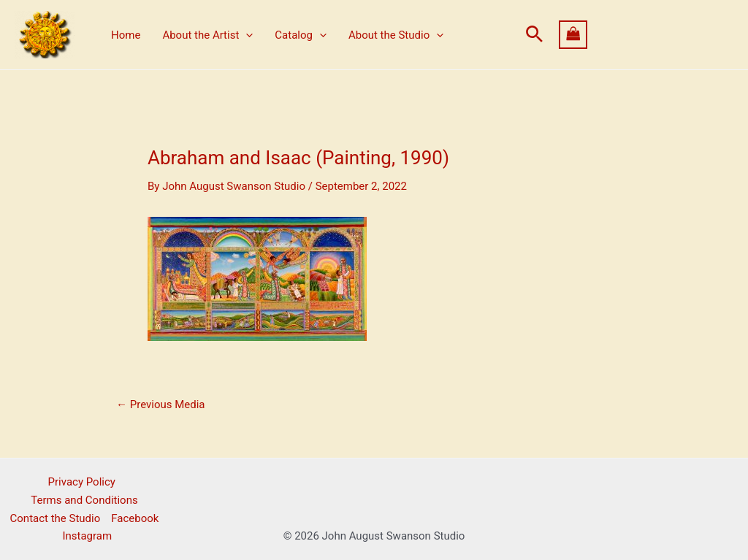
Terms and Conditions (84, 500)
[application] (246, 35)
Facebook (135, 518)
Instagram (87, 536)
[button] (534, 35)
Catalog (301, 35)
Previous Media (161, 405)
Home (126, 35)
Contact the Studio (56, 518)
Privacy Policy (82, 482)
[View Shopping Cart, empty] (646, 35)
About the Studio (396, 35)
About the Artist (207, 35)
